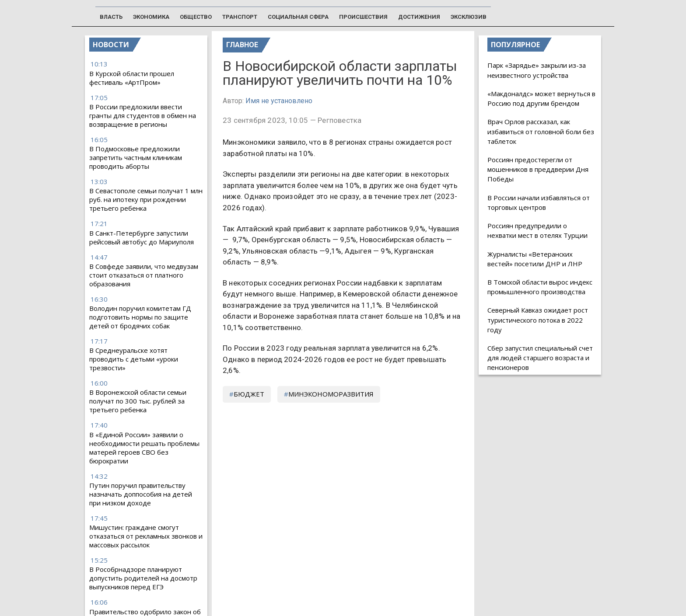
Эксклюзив (469, 17)
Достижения (419, 17)
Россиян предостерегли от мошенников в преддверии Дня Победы (538, 169)
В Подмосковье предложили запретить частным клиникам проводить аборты (136, 157)
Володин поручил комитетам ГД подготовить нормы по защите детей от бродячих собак (140, 317)
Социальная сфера (298, 17)
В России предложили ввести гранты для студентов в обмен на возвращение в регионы (143, 115)
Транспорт (240, 17)
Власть (111, 17)
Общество (196, 17)
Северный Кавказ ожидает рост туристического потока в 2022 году (538, 320)
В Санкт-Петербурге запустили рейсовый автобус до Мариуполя (142, 237)
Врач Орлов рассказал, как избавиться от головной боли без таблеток (541, 131)
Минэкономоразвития (331, 394)
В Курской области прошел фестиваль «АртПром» (132, 78)
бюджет (249, 394)
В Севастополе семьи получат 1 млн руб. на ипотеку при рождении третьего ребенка (146, 199)
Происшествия (363, 17)
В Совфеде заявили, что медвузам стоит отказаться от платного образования (144, 275)
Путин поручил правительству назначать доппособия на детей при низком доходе (141, 494)
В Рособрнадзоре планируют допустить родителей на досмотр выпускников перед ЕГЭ (143, 578)
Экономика (151, 17)
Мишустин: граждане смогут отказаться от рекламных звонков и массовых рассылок (146, 536)
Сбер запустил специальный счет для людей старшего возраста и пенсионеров (540, 358)
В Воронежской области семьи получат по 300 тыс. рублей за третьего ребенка (138, 401)
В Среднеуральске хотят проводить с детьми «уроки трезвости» (134, 359)
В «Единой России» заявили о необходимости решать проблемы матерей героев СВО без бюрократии (144, 448)
